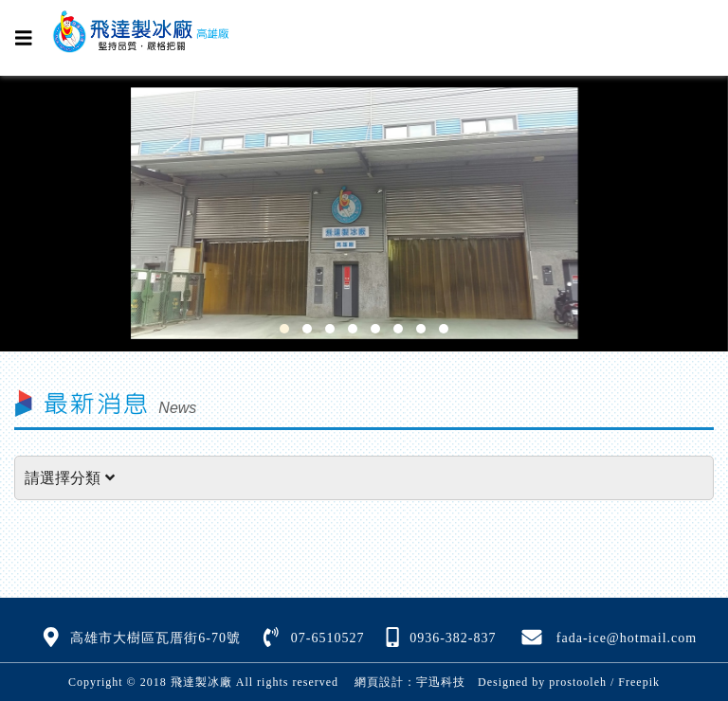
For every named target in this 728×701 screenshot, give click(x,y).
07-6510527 (328, 638)
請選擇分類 (70, 478)
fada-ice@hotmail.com (627, 638)
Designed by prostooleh (536, 682)
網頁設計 (379, 682)
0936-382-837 (453, 638)
